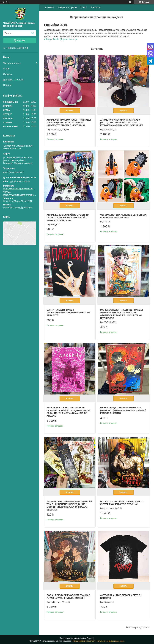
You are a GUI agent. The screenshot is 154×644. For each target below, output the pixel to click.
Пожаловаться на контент (84, 641)
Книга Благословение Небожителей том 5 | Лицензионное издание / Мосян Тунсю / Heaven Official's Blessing (69, 506)
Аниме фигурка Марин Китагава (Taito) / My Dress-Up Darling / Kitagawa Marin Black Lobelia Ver (122, 123)
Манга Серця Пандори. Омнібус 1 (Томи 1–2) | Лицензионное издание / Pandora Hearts (123, 410)
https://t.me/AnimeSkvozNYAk (18, 201)
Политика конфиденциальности (111, 641)
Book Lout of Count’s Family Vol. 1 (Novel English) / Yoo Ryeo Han (122, 503)
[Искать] (33, 33)
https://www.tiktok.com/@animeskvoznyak (24, 195)
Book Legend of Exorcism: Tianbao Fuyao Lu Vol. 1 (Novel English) (68, 597)
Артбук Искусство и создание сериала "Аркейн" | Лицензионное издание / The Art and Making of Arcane (68, 412)
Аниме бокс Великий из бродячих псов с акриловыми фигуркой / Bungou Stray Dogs (68, 218)
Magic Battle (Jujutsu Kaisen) (61, 39)
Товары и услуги (12, 63)
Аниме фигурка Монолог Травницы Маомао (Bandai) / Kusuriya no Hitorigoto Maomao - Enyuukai (69, 123)
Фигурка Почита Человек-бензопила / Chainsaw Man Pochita (123, 216)
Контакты (95, 7)
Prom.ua (90, 638)
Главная (49, 7)
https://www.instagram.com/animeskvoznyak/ (25, 189)
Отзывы (7, 74)
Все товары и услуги (137, 627)
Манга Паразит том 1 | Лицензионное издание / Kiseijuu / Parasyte (68, 313)
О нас (6, 69)
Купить (70, 111)
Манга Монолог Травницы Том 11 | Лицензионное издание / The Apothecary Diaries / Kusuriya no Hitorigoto (122, 314)
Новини (7, 85)
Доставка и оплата (13, 80)
